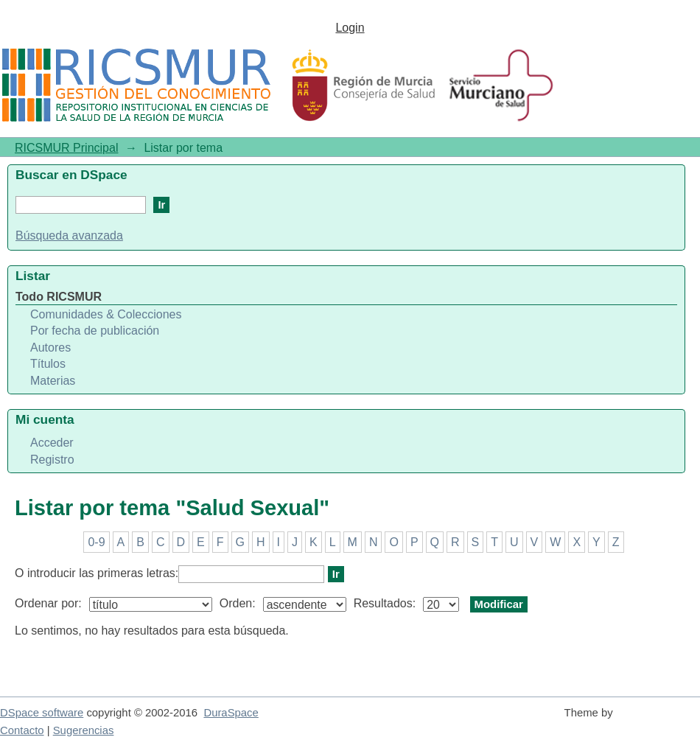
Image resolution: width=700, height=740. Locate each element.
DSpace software (42, 713)
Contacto (22, 730)
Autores (50, 348)
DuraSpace (231, 713)
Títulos (48, 364)
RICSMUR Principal (66, 148)
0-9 (96, 542)
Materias (53, 381)
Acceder (52, 443)
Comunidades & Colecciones (106, 314)
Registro (52, 460)
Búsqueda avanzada (69, 235)
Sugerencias (84, 730)
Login (350, 28)
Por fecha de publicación (95, 331)
